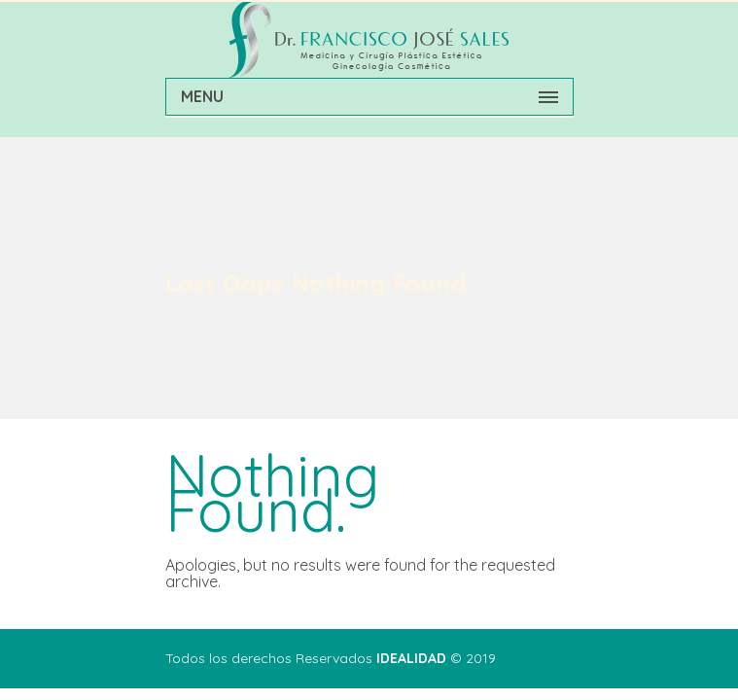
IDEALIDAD (411, 658)
